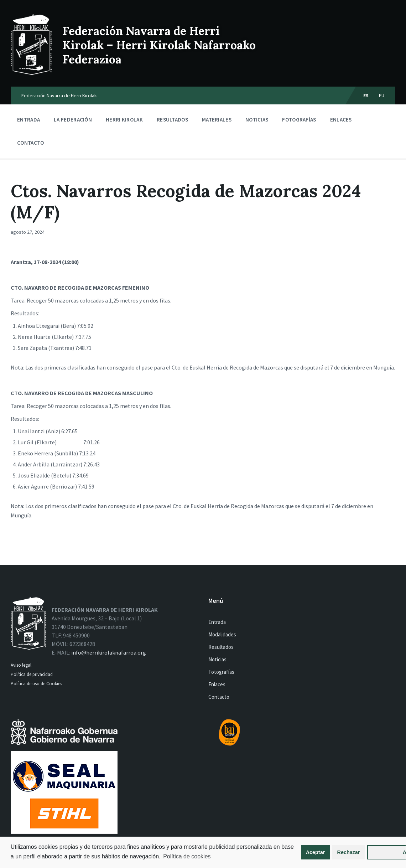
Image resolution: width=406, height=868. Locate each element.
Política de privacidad (32, 674)
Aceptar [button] (284, 848)
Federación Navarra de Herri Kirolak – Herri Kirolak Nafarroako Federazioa (159, 45)
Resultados (172, 120)
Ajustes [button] (366, 848)
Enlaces (341, 120)
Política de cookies (35, 856)
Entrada (28, 120)
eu (382, 95)
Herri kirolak (124, 121)
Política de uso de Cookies (37, 684)
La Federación (73, 121)
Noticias (257, 120)
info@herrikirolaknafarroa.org (109, 652)
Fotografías (299, 120)
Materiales (217, 121)
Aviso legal (21, 665)
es (366, 95)
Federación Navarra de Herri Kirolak (59, 95)
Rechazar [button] (317, 848)
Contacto (30, 143)
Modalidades (222, 634)
